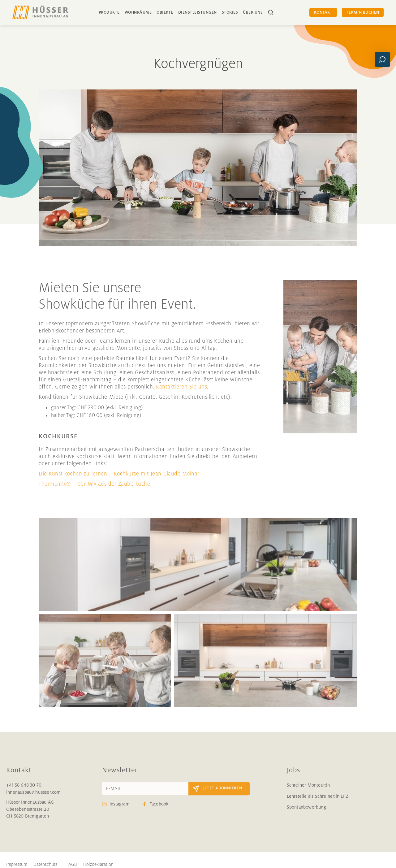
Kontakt (323, 12)
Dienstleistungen (198, 12)
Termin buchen (363, 12)
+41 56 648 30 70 (24, 791)
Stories (230, 12)
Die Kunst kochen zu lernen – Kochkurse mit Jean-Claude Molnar (119, 479)
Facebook (159, 809)
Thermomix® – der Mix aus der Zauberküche (94, 489)
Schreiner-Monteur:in (308, 791)
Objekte (165, 12)
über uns (253, 12)
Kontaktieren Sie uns (181, 392)
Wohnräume (138, 12)
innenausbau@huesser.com (34, 797)
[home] (40, 12)
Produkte (109, 12)
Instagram (120, 809)
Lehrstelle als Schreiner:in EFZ (318, 801)
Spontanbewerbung (306, 812)
